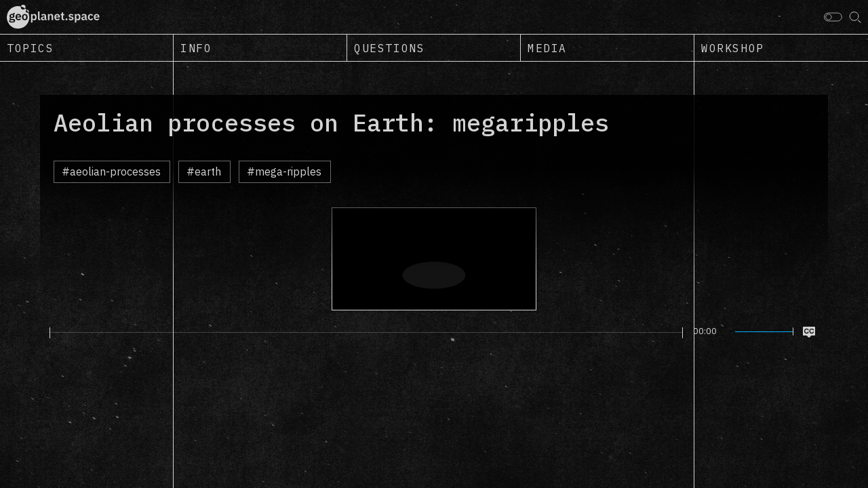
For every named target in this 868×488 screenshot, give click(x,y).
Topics (31, 48)
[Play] (42, 332)
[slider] (366, 333)
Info (196, 48)
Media (547, 48)
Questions (389, 48)
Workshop (733, 48)
